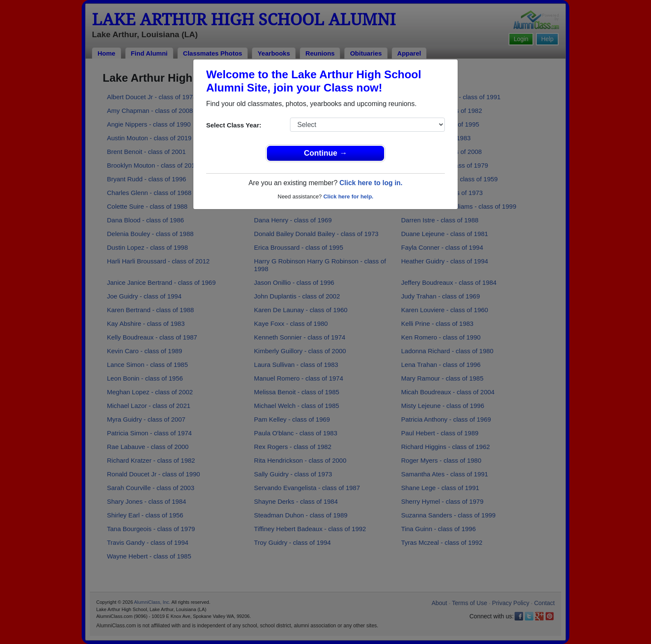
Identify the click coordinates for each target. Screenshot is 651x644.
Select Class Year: (234, 125)
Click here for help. (348, 196)
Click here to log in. (371, 183)
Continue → (326, 153)
